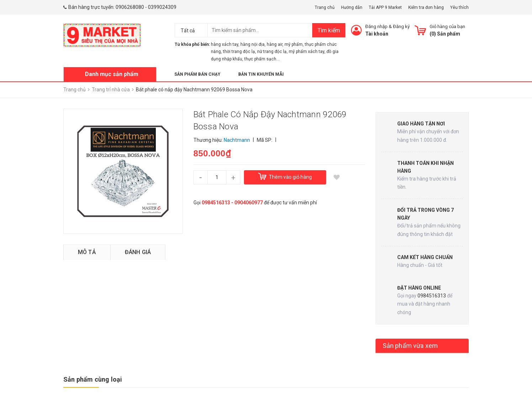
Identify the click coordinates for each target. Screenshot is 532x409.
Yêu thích (459, 7)
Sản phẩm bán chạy (197, 74)
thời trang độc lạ (239, 52)
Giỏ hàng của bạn (447, 26)
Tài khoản (377, 34)
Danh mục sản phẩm (112, 74)
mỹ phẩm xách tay (307, 52)
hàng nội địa (252, 44)
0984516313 (432, 296)
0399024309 (162, 7)
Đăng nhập (376, 26)
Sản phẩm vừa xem (410, 346)
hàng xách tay (225, 44)
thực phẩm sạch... (262, 59)
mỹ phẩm (294, 44)
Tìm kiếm (329, 30)
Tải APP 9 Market (385, 7)
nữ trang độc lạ (272, 52)
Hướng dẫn (352, 7)
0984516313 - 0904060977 (232, 203)
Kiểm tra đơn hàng (426, 7)
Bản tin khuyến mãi (261, 74)
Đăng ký (401, 26)
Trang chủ (325, 7)
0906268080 (130, 7)
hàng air (275, 44)
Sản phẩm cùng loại (93, 379)
